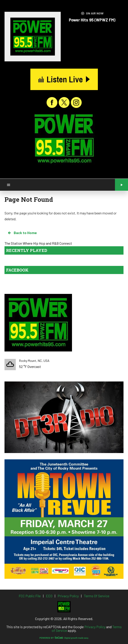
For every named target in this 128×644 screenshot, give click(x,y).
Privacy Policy (95, 627)
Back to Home (22, 233)
